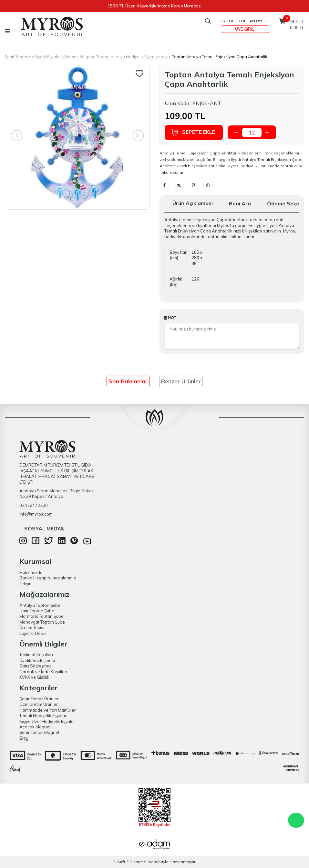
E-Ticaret (135, 862)
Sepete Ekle (193, 132)
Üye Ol (227, 21)
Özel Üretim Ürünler (39, 704)
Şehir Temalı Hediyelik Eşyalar (33, 57)
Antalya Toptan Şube (40, 605)
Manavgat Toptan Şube (42, 622)
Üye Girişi (245, 29)
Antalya (163, 57)
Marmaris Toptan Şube (41, 616)
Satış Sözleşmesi (36, 666)
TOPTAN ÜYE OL (254, 21)
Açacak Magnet (35, 727)
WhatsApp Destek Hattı (296, 820)
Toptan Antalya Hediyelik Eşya (125, 57)
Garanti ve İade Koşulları (43, 672)
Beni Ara (240, 203)
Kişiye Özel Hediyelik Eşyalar (47, 721)
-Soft (120, 862)
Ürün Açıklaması (193, 203)
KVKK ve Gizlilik (34, 677)
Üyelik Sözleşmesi (37, 660)
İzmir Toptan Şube (37, 611)
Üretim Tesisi (32, 627)
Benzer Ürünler (181, 381)
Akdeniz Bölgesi (78, 57)
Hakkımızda (31, 572)
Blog (24, 738)
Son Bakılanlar (128, 381)
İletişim (26, 584)
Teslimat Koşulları (36, 655)
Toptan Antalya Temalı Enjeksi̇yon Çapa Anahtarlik (220, 57)
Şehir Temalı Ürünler (39, 699)
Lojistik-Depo (33, 633)
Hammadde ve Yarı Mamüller (48, 710)
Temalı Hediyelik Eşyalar (43, 715)
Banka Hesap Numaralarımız (48, 578)
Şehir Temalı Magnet (39, 732)
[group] (77, 137)
